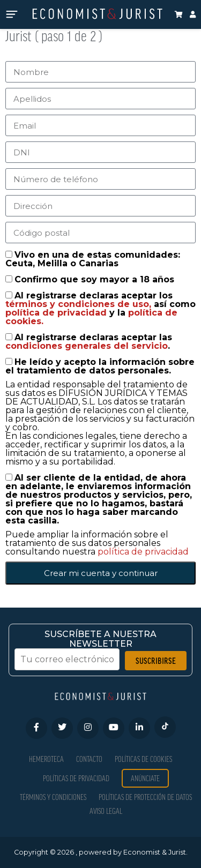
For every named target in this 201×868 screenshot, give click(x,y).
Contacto (89, 759)
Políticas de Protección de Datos (145, 797)
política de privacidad (57, 313)
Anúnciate (145, 778)
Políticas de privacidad (76, 778)
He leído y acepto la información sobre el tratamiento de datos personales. (100, 366)
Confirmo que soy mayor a (94, 279)
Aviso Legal (106, 811)
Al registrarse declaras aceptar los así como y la (100, 308)
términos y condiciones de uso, (80, 304)
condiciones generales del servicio (87, 346)
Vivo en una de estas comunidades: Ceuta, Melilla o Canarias (93, 259)
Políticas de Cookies (143, 759)
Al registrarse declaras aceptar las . (89, 342)
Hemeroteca (46, 759)
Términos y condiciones (53, 797)
